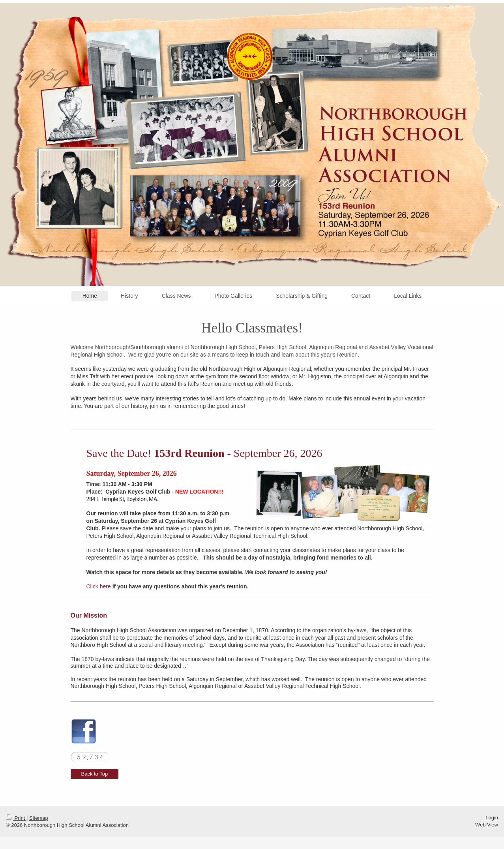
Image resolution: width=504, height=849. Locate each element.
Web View (487, 825)
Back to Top (95, 774)
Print (16, 818)
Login (492, 818)
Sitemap (39, 818)
